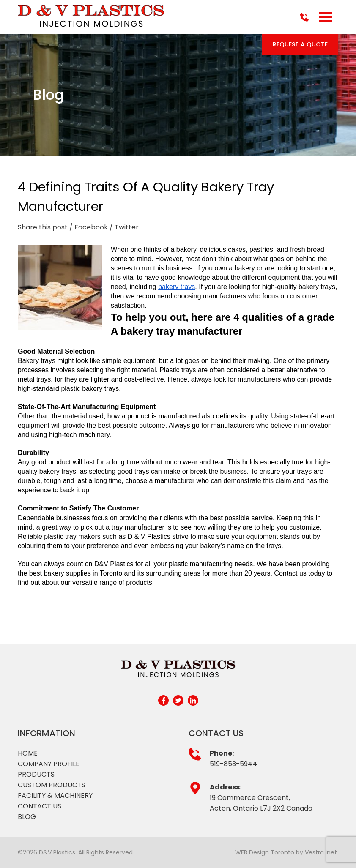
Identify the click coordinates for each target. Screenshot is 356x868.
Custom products (52, 785)
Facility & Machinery (55, 796)
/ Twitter (124, 227)
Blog (27, 817)
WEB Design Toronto (265, 852)
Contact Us (40, 806)
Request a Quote (300, 44)
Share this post (43, 227)
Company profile (49, 764)
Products (36, 774)
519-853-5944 (233, 764)
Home (28, 753)
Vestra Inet (321, 852)
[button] (325, 17)
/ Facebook (89, 227)
